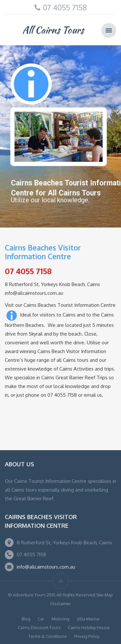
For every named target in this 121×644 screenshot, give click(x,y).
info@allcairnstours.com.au (46, 567)
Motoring (60, 619)
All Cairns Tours (53, 30)
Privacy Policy (87, 636)
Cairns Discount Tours (39, 627)
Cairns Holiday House (89, 627)
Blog (26, 619)
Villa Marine (88, 619)
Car (41, 619)
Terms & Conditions (48, 636)
